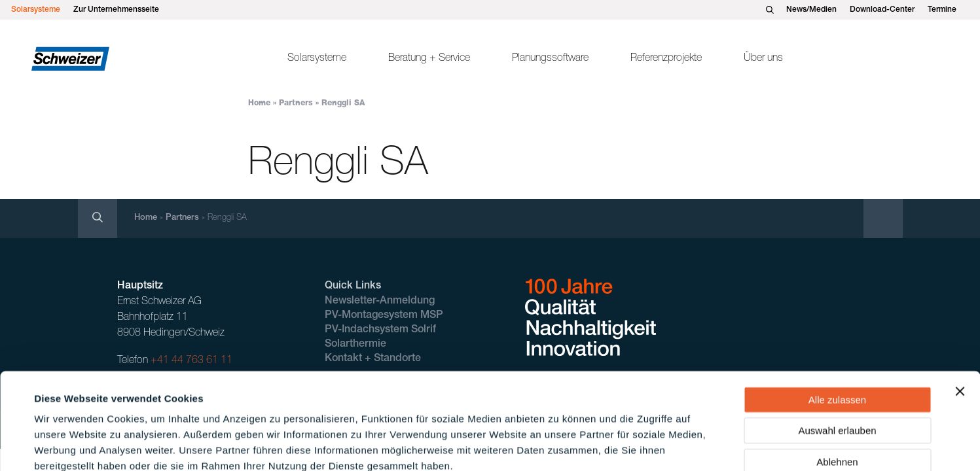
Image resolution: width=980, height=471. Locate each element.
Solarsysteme (36, 10)
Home (259, 103)
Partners (296, 103)
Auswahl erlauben (837, 358)
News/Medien (811, 10)
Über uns (763, 59)
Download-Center (882, 10)
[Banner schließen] (960, 318)
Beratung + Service (429, 59)
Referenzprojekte (666, 59)
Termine (942, 10)
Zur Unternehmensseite (116, 10)
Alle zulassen (837, 326)
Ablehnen (837, 388)
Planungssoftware (550, 59)
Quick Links (353, 287)
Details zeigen (559, 445)
